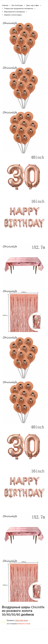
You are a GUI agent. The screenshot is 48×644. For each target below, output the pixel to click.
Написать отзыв (24, 624)
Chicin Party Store (21, 620)
